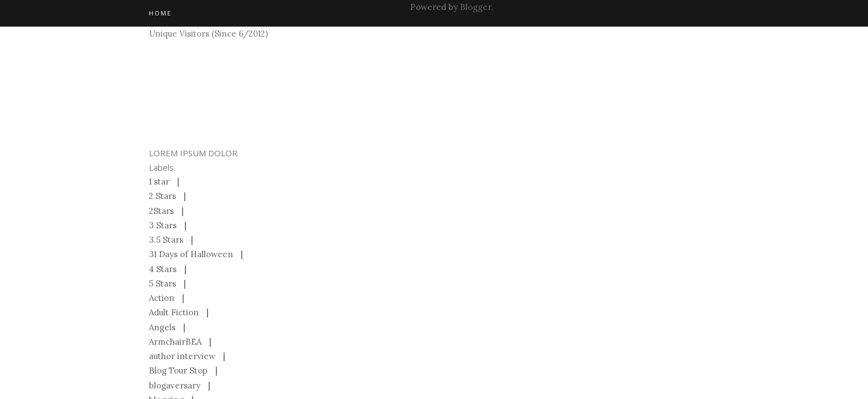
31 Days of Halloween (191, 254)
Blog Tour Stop (178, 370)
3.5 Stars (166, 240)
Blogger (476, 7)
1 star (159, 181)
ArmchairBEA (175, 342)
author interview (182, 356)
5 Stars (162, 283)
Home (160, 13)
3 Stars (163, 225)
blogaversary (175, 385)
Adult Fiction (174, 312)
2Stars (161, 211)
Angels (162, 327)
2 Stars (162, 196)
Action (162, 298)
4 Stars (163, 269)
